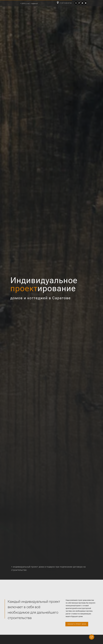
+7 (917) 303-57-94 (66, 3)
